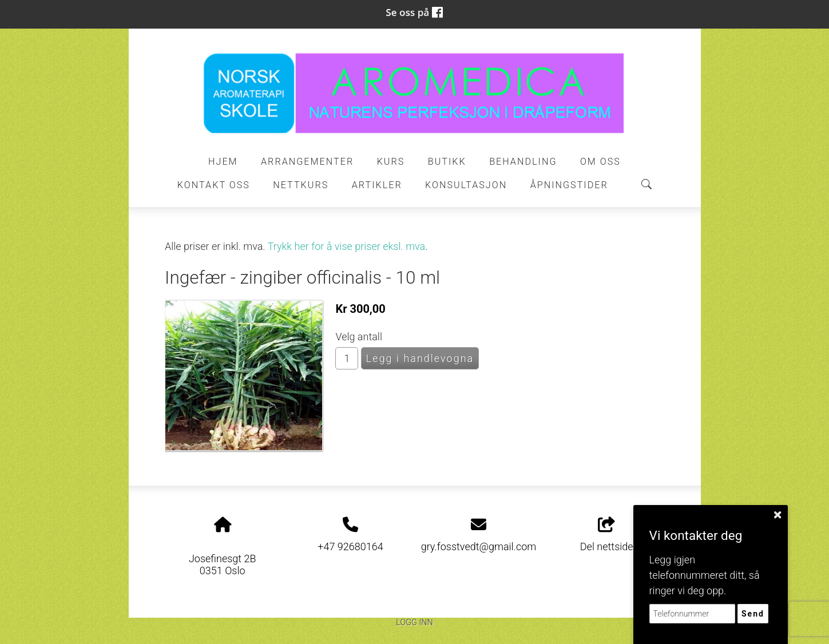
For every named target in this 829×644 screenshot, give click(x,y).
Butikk (447, 162)
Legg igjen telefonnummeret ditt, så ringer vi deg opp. (705, 575)
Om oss (600, 162)
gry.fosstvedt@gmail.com (479, 546)
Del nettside (607, 535)
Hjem (223, 162)
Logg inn (414, 623)
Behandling (523, 162)
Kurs (391, 162)
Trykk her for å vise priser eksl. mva (347, 246)
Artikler (377, 185)
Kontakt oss (214, 185)
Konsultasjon (466, 185)
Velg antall (359, 337)
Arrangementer (307, 162)
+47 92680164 (350, 546)
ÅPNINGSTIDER (569, 185)
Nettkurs (301, 185)
